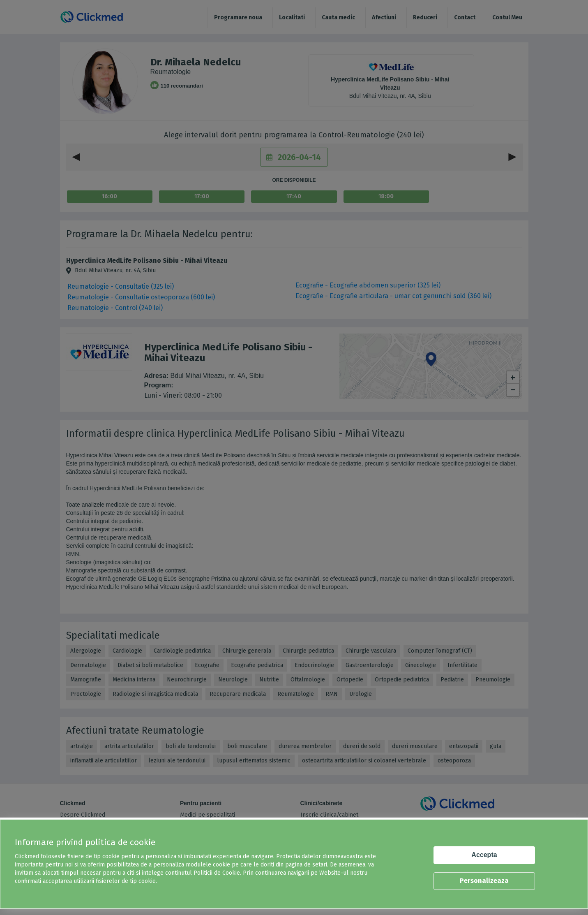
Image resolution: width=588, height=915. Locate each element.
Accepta (484, 855)
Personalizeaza (484, 881)
